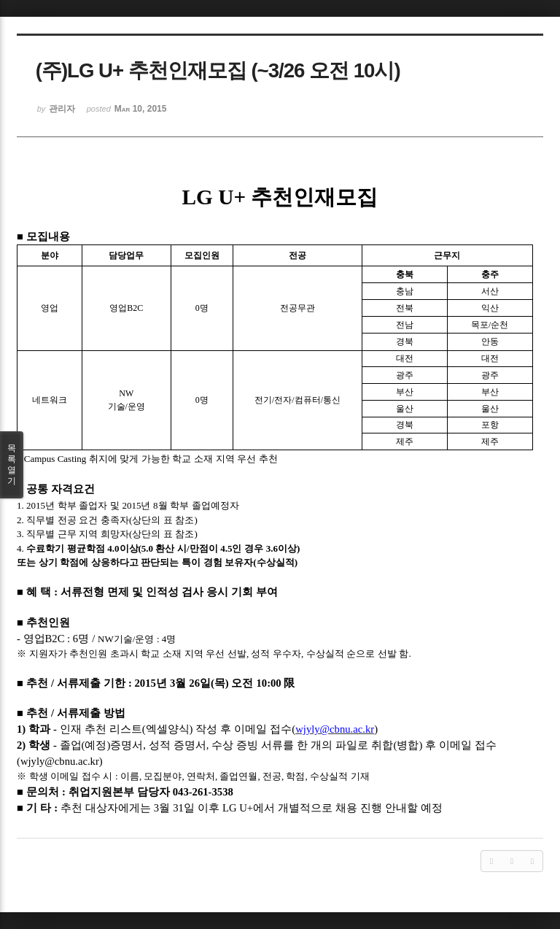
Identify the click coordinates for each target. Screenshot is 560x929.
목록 (12, 465)
